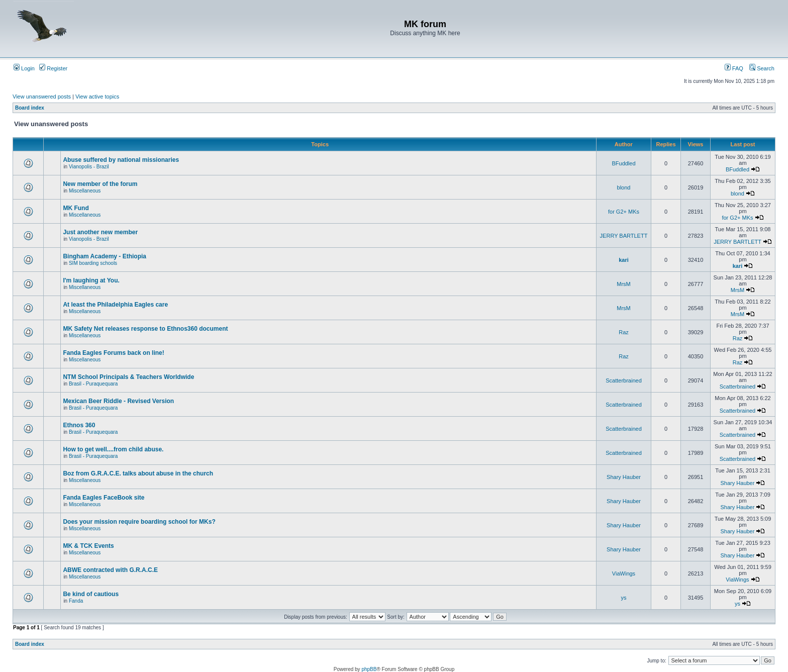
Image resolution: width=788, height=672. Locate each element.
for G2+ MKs (624, 212)
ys (624, 598)
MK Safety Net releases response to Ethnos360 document (145, 329)
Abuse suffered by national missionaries (121, 160)
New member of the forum (100, 184)
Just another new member (100, 232)
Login (24, 68)
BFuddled (623, 163)
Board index (30, 108)
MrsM (624, 284)
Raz (624, 332)
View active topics (97, 97)
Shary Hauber (624, 477)
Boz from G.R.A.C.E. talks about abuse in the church (138, 473)
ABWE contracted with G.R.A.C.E (110, 570)
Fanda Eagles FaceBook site (104, 498)
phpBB (369, 669)
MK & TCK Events (88, 546)
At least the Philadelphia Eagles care (115, 305)
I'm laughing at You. (91, 280)
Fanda (76, 601)
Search (762, 68)
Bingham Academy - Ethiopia (105, 256)
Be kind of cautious (91, 594)
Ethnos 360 (79, 425)
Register (53, 68)
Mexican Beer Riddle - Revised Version (118, 401)
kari (624, 260)
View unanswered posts (42, 97)
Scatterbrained (624, 380)
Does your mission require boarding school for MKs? (139, 522)
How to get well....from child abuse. (113, 449)
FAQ (734, 68)
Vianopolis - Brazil (89, 167)
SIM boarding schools (93, 263)
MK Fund (76, 208)
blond (624, 187)
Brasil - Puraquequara (93, 384)
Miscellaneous (85, 191)
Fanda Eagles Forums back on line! (113, 353)
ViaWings (624, 573)
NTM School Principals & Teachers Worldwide (128, 377)
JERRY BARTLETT (624, 236)
